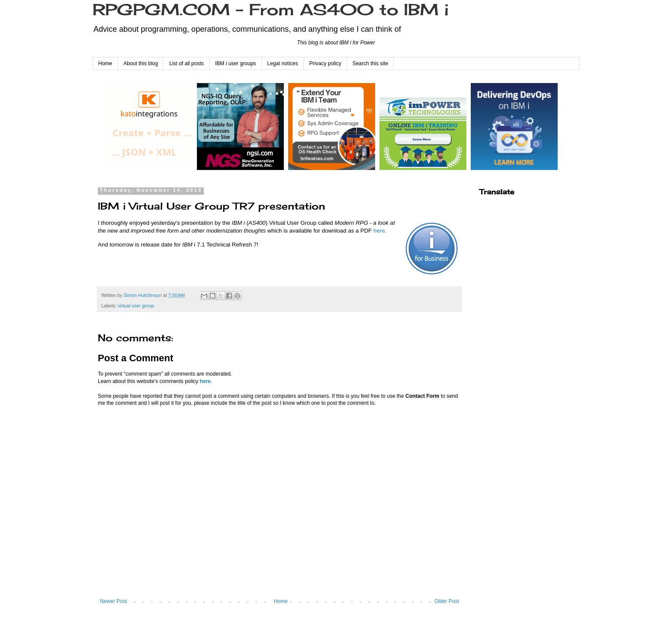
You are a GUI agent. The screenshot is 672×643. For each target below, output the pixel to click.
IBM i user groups (236, 63)
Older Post (447, 601)
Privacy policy (325, 63)
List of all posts (186, 63)
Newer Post (113, 601)
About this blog (141, 63)
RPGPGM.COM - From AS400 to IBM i (271, 10)
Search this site (370, 63)
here (379, 231)
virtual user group (136, 306)
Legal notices (283, 63)
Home (105, 63)
